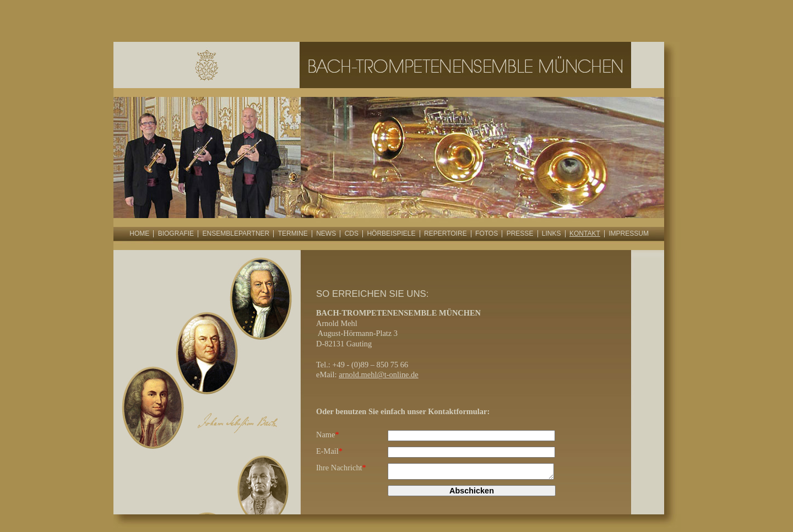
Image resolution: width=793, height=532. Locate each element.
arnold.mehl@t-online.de (379, 374)
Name (328, 435)
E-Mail (329, 451)
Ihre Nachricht (341, 468)
